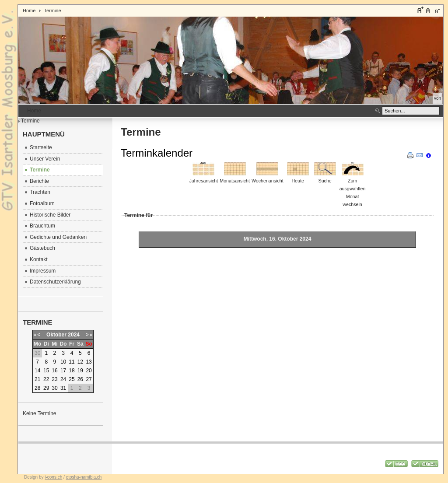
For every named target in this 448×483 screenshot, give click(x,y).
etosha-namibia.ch (84, 477)
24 (63, 379)
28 (37, 388)
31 (63, 388)
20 (89, 371)
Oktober (56, 335)
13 (89, 362)
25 (72, 379)
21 (37, 379)
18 (72, 371)
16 (54, 371)
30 (54, 388)
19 (80, 371)
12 (80, 362)
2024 (74, 335)
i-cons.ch (53, 477)
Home (29, 10)
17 (63, 371)
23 (54, 379)
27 (89, 379)
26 (80, 379)
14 (37, 371)
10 (63, 362)
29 (46, 388)
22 (46, 379)
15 (46, 371)
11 (72, 362)
